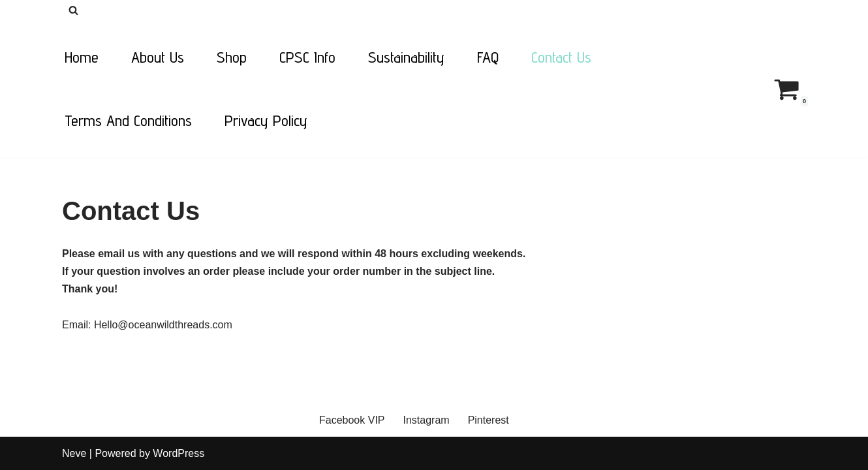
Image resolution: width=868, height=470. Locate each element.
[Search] (73, 10)
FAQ (488, 57)
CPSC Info (307, 57)
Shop (232, 57)
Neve (74, 453)
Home (82, 57)
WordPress (178, 453)
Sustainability (406, 57)
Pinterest (488, 420)
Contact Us (561, 57)
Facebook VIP (352, 420)
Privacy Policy (266, 120)
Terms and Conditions (128, 120)
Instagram (426, 420)
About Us (158, 57)
